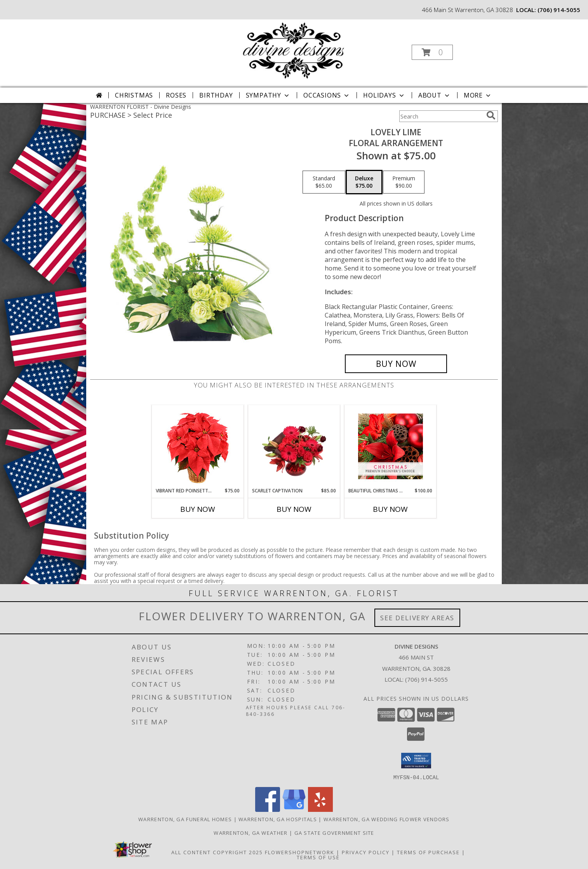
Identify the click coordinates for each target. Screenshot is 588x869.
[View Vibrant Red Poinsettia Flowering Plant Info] (198, 446)
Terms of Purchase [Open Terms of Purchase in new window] (428, 852)
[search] (491, 115)
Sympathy (268, 95)
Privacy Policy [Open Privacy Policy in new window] (366, 852)
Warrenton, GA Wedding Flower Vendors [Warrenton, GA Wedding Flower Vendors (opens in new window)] (387, 819)
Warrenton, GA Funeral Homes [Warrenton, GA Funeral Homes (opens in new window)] (185, 819)
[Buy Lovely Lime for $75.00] (396, 364)
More (478, 95)
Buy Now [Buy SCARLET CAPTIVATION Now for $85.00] (294, 509)
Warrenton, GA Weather (251, 832)
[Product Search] (441, 116)
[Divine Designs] (293, 50)
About (435, 95)
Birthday (216, 95)
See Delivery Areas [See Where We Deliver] (417, 618)
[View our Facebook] (268, 809)
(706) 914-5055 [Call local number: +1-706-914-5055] (559, 10)
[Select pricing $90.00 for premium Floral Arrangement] (404, 182)
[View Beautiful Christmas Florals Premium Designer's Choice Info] (391, 446)
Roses (176, 95)
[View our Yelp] (320, 809)
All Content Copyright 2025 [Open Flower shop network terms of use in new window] (217, 852)
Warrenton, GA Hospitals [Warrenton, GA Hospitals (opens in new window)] (278, 819)
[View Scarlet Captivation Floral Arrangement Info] (294, 446)
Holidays (384, 95)
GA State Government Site (334, 832)
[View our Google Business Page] (294, 809)
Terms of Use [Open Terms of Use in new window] (318, 857)
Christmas (134, 95)
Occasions (327, 95)
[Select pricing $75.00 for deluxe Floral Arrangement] (364, 182)
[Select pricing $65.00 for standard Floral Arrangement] (324, 182)
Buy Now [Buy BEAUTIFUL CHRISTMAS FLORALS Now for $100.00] (390, 509)
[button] (432, 52)
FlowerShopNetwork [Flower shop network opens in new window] (300, 852)
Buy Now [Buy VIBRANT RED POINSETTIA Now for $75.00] (198, 509)
